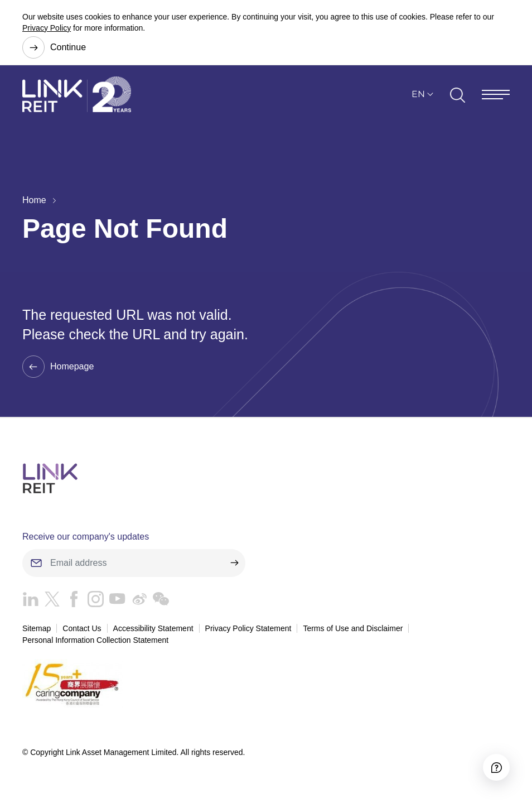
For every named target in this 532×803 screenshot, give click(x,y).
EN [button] (418, 94)
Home (34, 200)
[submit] (234, 563)
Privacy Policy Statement (248, 628)
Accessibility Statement (153, 628)
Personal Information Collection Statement (95, 640)
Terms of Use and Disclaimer (353, 628)
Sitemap (37, 628)
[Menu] (496, 95)
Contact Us (82, 628)
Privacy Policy (47, 28)
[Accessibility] (496, 767)
